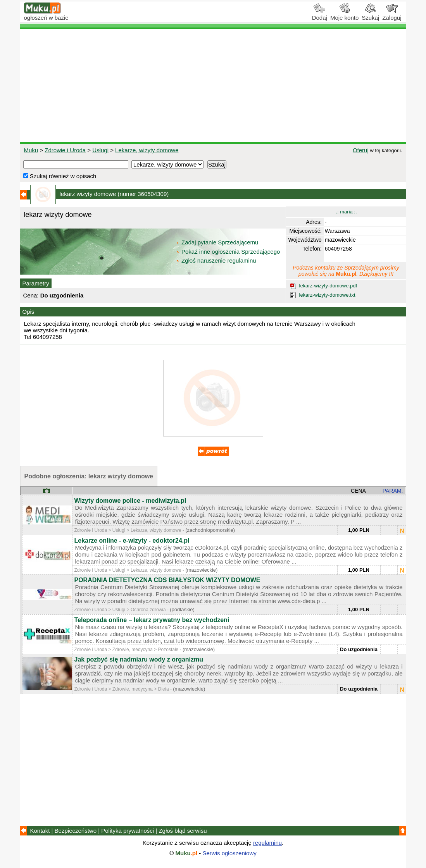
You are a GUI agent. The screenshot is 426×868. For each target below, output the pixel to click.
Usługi (100, 150)
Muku (31, 150)
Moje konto (344, 15)
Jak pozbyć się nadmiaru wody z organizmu (139, 659)
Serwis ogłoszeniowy (230, 853)
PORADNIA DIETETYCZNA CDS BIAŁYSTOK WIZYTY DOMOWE (167, 580)
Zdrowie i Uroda (65, 150)
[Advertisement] (213, 86)
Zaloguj (392, 15)
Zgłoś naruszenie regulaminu (216, 260)
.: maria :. (346, 212)
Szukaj (370, 15)
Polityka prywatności (128, 831)
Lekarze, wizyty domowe (147, 150)
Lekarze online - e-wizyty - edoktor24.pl (132, 541)
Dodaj (320, 15)
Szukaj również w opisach (60, 176)
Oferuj (361, 150)
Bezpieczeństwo (76, 831)
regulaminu (267, 843)
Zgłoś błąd (183, 831)
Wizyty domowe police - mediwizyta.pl (130, 501)
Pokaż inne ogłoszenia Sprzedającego (229, 252)
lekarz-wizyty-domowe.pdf (328, 286)
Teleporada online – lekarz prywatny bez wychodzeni (152, 620)
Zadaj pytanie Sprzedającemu (218, 242)
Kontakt (40, 831)
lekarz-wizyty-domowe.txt (327, 295)
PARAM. (393, 491)
